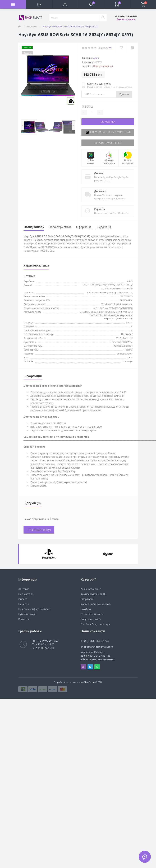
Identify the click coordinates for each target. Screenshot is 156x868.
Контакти (24, 619)
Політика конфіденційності (34, 609)
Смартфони (87, 599)
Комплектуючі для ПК (93, 594)
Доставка (100, 191)
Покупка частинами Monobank (108, 132)
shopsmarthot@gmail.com (97, 647)
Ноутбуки (32, 27)
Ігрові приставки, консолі (96, 604)
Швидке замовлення (108, 143)
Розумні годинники (92, 614)
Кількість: (87, 107)
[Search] (103, 18)
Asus (96, 58)
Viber (83, 667)
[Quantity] (92, 112)
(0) (110, 48)
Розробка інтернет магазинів (69, 682)
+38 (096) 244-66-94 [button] (95, 641)
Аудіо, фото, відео (91, 589)
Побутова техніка (91, 619)
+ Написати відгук (39, 530)
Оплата (99, 173)
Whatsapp (97, 667)
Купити (124, 94)
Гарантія (100, 209)
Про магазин (26, 594)
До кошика (108, 122)
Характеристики (60, 227)
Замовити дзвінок (126, 19)
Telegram (90, 667)
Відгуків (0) (104, 227)
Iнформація (84, 227)
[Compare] (132, 48)
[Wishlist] (121, 48)
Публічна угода (27, 614)
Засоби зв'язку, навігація (95, 624)
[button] (65, 4)
